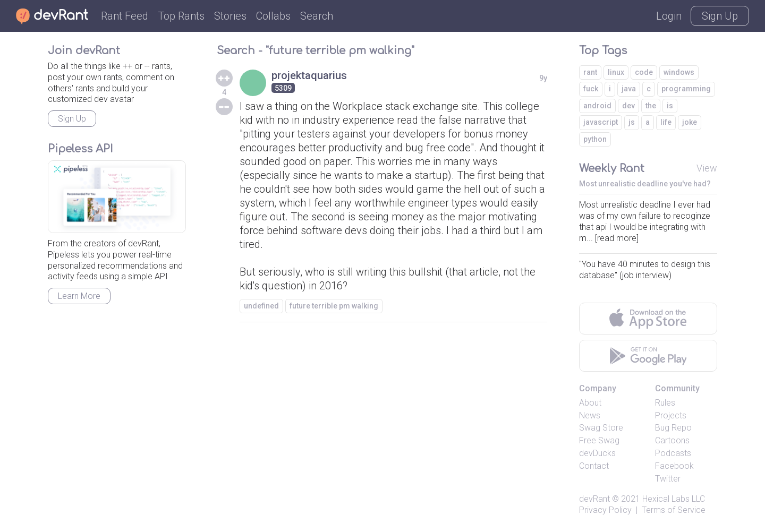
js (632, 122)
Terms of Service (674, 510)
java (629, 89)
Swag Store (601, 428)
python (595, 139)
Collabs (273, 16)
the (651, 106)
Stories (230, 16)
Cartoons (672, 440)
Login (669, 16)
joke (690, 122)
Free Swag (599, 440)
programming (686, 89)
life (666, 122)
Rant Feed (125, 16)
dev (628, 106)
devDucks (597, 453)
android (597, 106)
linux (616, 72)
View (707, 168)
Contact (594, 466)
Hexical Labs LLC (674, 499)
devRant (594, 499)
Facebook (674, 466)
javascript (601, 122)
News (590, 415)
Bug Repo (673, 428)
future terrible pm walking (334, 306)
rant (590, 72)
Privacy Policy (605, 510)
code (644, 72)
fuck (591, 89)
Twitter (668, 479)
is (670, 106)
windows (679, 72)
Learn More (79, 296)
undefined (261, 306)
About (590, 403)
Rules (665, 403)
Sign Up (720, 16)
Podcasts (673, 453)
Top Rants (181, 16)
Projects (671, 415)
